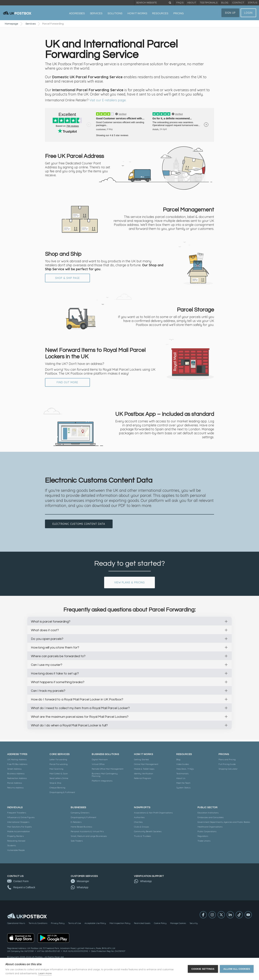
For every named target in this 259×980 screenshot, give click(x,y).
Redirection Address (17, 778)
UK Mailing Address (17, 759)
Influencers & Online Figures (21, 817)
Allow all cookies (237, 969)
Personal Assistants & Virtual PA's (87, 831)
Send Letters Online (59, 778)
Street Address (14, 769)
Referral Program (143, 778)
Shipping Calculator (228, 769)
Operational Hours (16, 923)
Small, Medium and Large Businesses (89, 836)
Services (31, 24)
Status (253, 3)
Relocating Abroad (16, 841)
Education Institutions (208, 813)
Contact (238, 3)
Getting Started (141, 759)
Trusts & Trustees (142, 836)
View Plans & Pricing (129, 582)
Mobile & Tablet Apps (144, 769)
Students (12, 845)
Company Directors (80, 813)
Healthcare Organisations (210, 827)
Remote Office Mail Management (108, 769)
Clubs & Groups (141, 827)
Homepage (12, 24)
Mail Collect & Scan (59, 773)
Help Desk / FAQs (185, 769)
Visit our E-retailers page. (108, 100)
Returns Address (15, 788)
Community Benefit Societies (148, 831)
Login (248, 13)
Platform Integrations (102, 781)
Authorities (139, 817)
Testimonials (209, 3)
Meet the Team (183, 783)
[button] (77, 14)
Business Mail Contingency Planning (105, 775)
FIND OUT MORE (67, 382)
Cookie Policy (160, 923)
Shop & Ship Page (68, 278)
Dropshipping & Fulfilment (62, 792)
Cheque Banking (57, 788)
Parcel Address (15, 783)
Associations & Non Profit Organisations (153, 813)
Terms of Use (75, 923)
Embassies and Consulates (211, 817)
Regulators (203, 836)
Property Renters (15, 836)
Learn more (45, 973)
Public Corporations (207, 831)
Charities (138, 822)
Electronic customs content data (79, 524)
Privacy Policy (58, 923)
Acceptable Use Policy (95, 923)
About (192, 3)
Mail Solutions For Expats (19, 827)
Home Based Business (81, 827)
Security (194, 923)
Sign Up (230, 13)
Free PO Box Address (17, 764)
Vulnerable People (16, 850)
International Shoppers (18, 822)
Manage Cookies (178, 923)
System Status (183, 788)
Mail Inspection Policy (120, 923)
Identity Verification (144, 773)
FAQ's (180, 3)
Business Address (16, 773)
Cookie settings (203, 969)
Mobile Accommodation (19, 831)
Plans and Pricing (227, 759)
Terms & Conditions (38, 923)
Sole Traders (77, 841)
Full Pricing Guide (227, 764)
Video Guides (183, 764)
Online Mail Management (146, 764)
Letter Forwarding (58, 759)
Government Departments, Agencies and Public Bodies (224, 822)
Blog (225, 3)
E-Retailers (76, 822)
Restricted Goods (142, 923)
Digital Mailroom (100, 759)
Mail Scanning (56, 769)
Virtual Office (98, 764)
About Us (181, 778)
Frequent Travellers (17, 813)
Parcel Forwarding (59, 764)
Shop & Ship (55, 783)
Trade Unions (204, 841)
